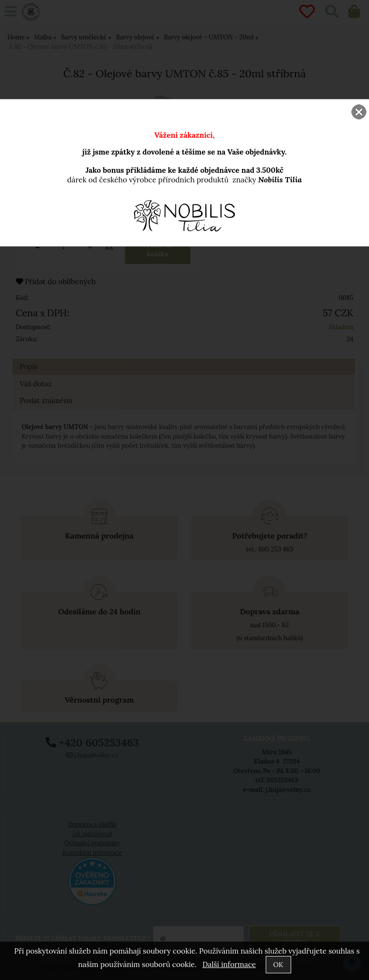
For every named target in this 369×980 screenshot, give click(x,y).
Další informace (229, 964)
